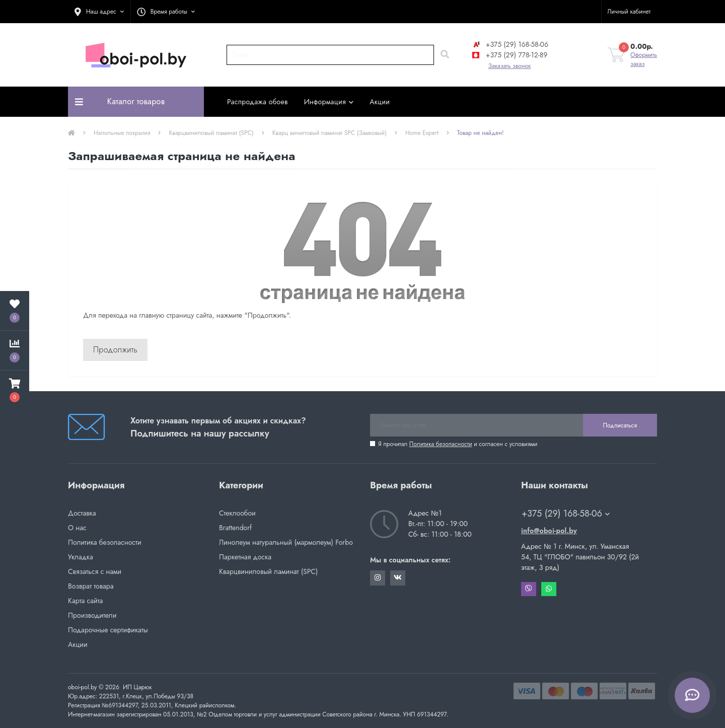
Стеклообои (237, 513)
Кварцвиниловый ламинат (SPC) (211, 133)
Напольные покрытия (122, 133)
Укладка (81, 557)
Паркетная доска (245, 557)
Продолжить (115, 350)
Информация (329, 102)
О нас (77, 528)
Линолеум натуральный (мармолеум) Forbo (286, 542)
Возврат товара (91, 586)
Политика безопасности (441, 444)
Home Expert (422, 133)
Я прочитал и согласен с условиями (458, 444)
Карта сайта (85, 601)
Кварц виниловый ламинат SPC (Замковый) (330, 133)
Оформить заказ (644, 59)
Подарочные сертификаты (108, 630)
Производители (92, 615)
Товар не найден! (481, 133)
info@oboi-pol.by (549, 531)
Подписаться (620, 425)
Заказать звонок (510, 66)
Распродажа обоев (258, 102)
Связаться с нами (95, 571)
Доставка (82, 513)
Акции (380, 102)
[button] (99, 12)
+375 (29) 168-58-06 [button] (566, 514)
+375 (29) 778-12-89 (509, 55)
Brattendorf (235, 528)
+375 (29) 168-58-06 (510, 44)
